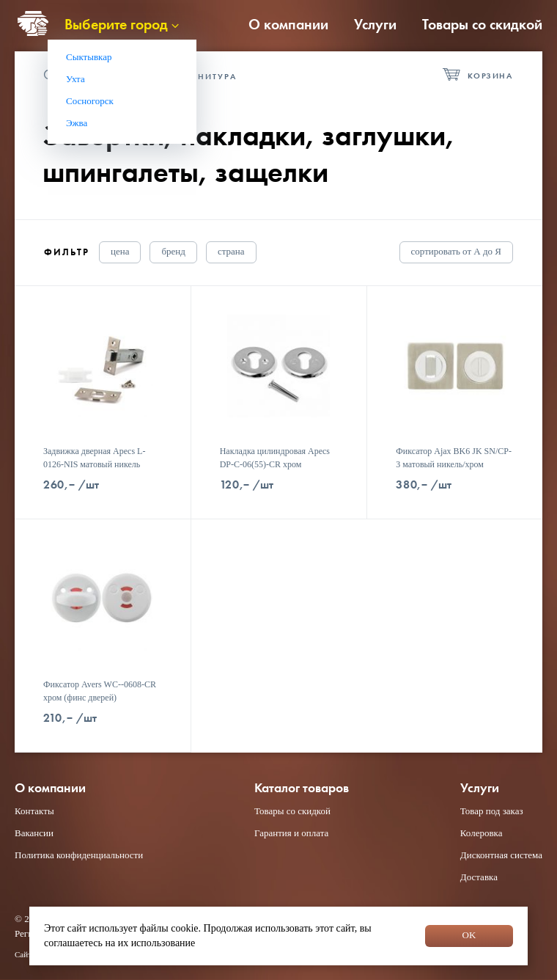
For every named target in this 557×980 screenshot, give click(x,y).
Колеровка (482, 833)
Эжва (77, 123)
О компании (288, 24)
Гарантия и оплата (291, 833)
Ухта (75, 79)
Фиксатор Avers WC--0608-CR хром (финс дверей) (100, 691)
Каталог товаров (302, 788)
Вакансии (34, 833)
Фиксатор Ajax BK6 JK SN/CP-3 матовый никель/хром (454, 458)
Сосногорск (90, 101)
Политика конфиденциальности (79, 855)
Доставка (479, 877)
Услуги (375, 24)
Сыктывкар (89, 57)
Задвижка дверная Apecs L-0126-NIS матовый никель (94, 458)
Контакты (34, 811)
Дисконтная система (501, 855)
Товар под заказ (492, 811)
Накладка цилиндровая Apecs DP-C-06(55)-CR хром (275, 458)
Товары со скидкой (482, 24)
